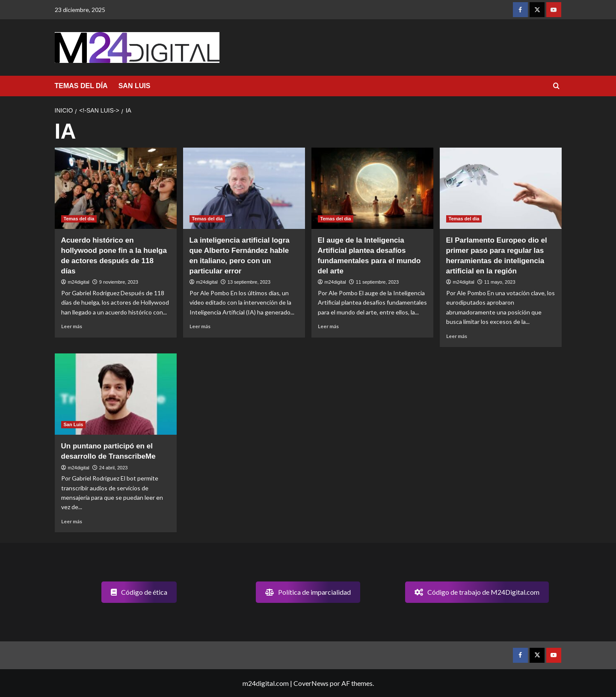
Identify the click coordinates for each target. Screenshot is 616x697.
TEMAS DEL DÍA (81, 86)
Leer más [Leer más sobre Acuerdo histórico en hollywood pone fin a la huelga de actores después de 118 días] (72, 326)
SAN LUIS (135, 86)
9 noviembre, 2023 (119, 282)
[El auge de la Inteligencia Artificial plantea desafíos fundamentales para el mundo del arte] (372, 188)
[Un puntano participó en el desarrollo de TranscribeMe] (116, 394)
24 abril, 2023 (114, 468)
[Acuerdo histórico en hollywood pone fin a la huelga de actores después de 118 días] (116, 188)
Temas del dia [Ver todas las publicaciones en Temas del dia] (79, 219)
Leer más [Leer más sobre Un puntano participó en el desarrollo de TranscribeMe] (72, 521)
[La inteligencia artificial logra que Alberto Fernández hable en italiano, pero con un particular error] (244, 188)
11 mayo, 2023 (500, 282)
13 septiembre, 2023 (249, 282)
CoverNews (311, 683)
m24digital (79, 282)
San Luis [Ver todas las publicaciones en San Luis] (74, 424)
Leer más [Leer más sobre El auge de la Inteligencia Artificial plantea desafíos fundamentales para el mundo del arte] (328, 326)
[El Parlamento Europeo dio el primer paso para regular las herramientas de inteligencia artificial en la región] (501, 188)
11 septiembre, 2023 (377, 282)
